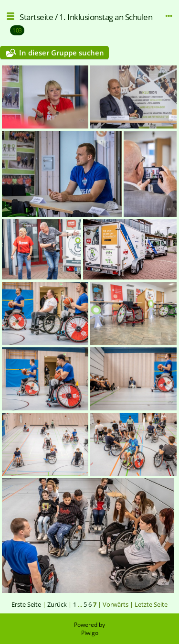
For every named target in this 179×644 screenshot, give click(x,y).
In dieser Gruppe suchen (62, 53)
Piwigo (90, 633)
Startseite (36, 17)
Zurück (57, 604)
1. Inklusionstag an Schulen (106, 17)
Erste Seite (26, 604)
